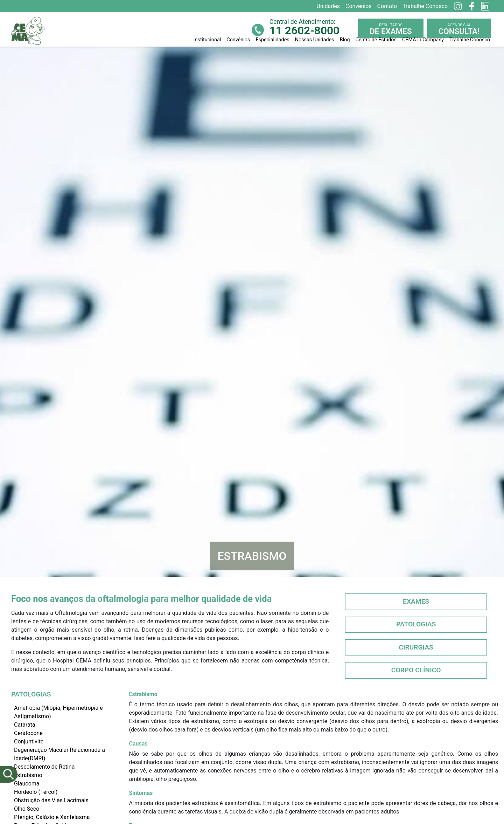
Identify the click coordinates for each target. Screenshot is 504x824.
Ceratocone (28, 733)
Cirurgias (416, 647)
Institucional (207, 40)
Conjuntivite (29, 741)
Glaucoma (27, 784)
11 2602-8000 (304, 31)
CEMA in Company (423, 40)
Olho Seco (27, 809)
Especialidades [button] (272, 40)
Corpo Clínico (416, 670)
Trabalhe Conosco (470, 40)
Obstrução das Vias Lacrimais (51, 800)
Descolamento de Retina (44, 767)
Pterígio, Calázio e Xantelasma (52, 817)
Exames (416, 601)
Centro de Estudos (376, 40)
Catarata (25, 725)
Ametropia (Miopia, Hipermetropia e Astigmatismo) (58, 712)
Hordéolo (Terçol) (36, 792)
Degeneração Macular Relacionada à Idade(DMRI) (59, 754)
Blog (345, 40)
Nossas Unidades (315, 40)
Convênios (238, 40)
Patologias (416, 624)
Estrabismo (28, 775)
